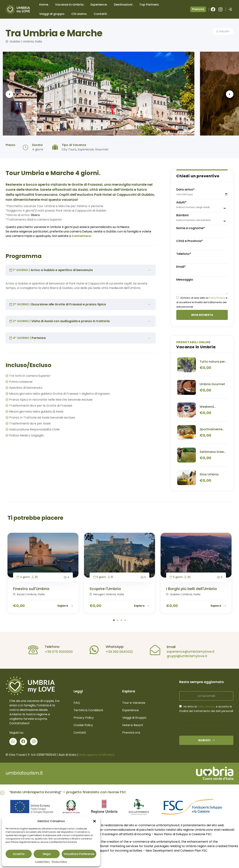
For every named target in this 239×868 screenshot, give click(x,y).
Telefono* (184, 254)
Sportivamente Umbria (211, 429)
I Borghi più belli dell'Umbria (191, 589)
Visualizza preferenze (79, 854)
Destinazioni (123, 5)
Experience (99, 5)
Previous (17, 94)
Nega (47, 854)
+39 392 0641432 (117, 652)
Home (44, 5)
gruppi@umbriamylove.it (184, 656)
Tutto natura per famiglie (212, 362)
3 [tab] (121, 620)
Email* (181, 267)
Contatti (100, 14)
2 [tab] (118, 620)
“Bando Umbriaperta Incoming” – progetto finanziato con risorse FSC (68, 792)
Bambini (182, 215)
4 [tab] (125, 620)
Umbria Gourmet (212, 384)
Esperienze (86, 149)
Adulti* (181, 202)
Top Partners (149, 5)
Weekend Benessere (207, 407)
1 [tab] (114, 620)
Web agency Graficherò (97, 755)
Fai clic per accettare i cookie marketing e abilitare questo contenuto (206, 724)
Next (222, 94)
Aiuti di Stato (67, 755)
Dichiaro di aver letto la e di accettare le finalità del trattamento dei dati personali (202, 302)
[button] (94, 821)
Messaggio (185, 280)
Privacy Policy (59, 862)
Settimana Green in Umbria (213, 452)
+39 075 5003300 (56, 652)
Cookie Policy (42, 862)
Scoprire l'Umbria (105, 589)
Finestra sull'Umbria (31, 589)
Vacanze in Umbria (69, 5)
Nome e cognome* (191, 228)
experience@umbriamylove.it (188, 652)
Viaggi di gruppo (52, 14)
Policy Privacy (217, 298)
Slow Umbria (209, 474)
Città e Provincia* (190, 241)
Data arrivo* (186, 190)
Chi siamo (79, 14)
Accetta (19, 854)
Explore (65, 606)
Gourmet (102, 149)
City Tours (69, 149)
